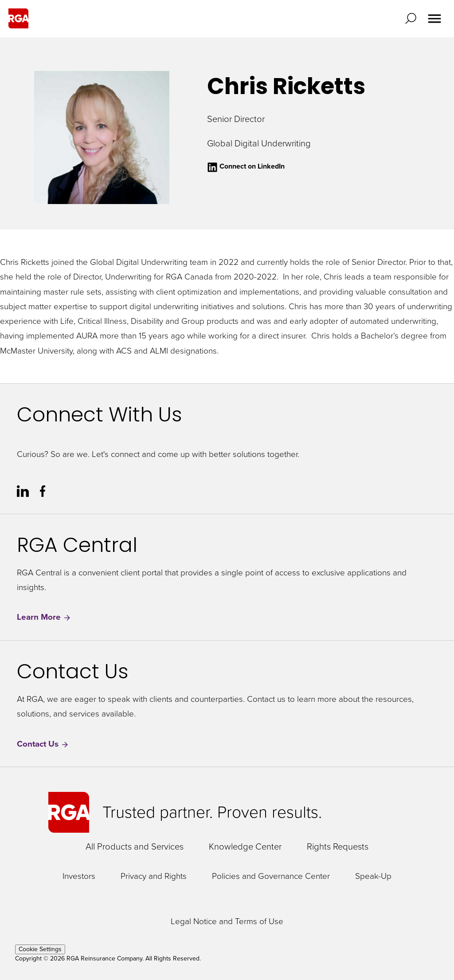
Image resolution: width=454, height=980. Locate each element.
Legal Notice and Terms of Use (227, 922)
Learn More (44, 617)
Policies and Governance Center (271, 876)
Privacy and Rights (154, 876)
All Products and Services (135, 846)
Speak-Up (373, 876)
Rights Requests (338, 846)
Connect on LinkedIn (246, 166)
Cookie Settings (40, 949)
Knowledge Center (245, 846)
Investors (79, 876)
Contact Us (43, 744)
